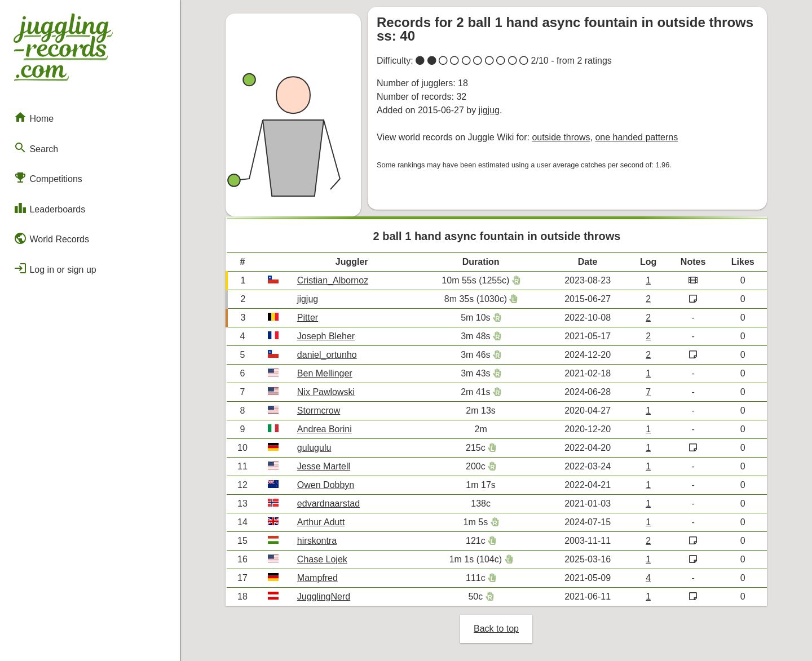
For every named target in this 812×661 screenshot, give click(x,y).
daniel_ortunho (327, 355)
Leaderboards (49, 208)
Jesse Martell (324, 466)
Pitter (308, 318)
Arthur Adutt (321, 522)
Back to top (496, 629)
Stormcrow (319, 411)
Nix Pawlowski (326, 392)
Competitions (48, 178)
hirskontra (317, 541)
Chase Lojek (322, 559)
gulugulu (314, 448)
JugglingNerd (324, 596)
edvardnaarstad (328, 503)
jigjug (489, 110)
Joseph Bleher (326, 336)
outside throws (561, 137)
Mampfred (317, 578)
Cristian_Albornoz (333, 280)
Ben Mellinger (325, 373)
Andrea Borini (325, 429)
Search (36, 148)
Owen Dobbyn (326, 485)
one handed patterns (636, 137)
